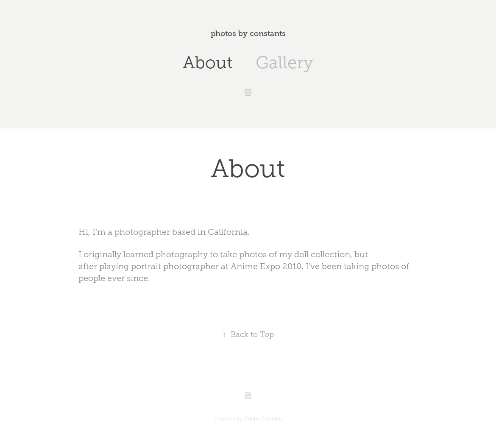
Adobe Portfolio (263, 419)
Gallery (284, 63)
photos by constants (248, 33)
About (208, 63)
